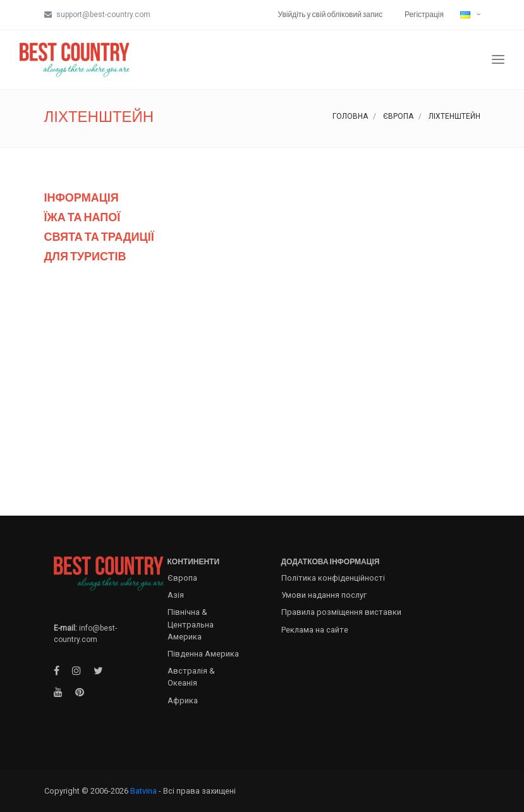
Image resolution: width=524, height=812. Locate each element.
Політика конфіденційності (333, 578)
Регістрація (424, 14)
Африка (183, 700)
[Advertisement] (262, 387)
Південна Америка (203, 654)
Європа (398, 116)
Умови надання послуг (324, 595)
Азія (176, 595)
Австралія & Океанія (191, 677)
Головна (350, 116)
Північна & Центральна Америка (191, 624)
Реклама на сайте (315, 630)
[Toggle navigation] (498, 60)
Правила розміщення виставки (341, 612)
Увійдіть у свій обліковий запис (331, 14)
